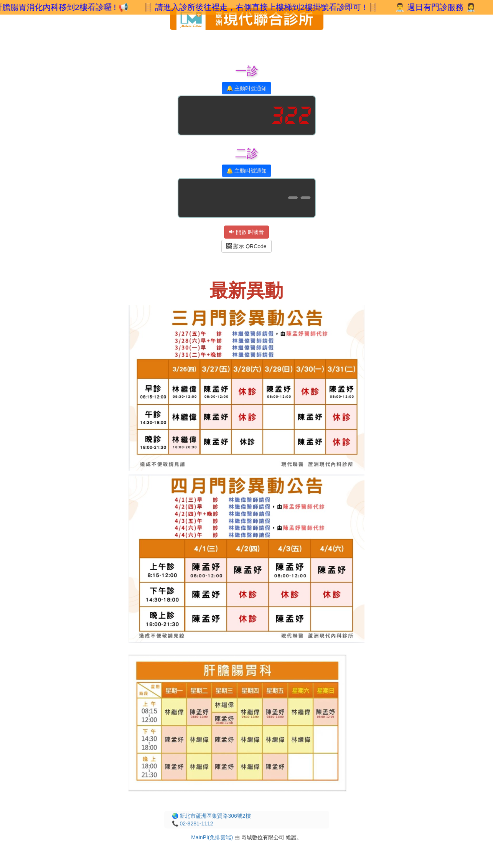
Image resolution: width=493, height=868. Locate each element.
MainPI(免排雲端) (212, 837)
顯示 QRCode (246, 246)
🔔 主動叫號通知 (247, 88)
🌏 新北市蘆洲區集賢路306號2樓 (211, 816)
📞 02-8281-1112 (193, 824)
